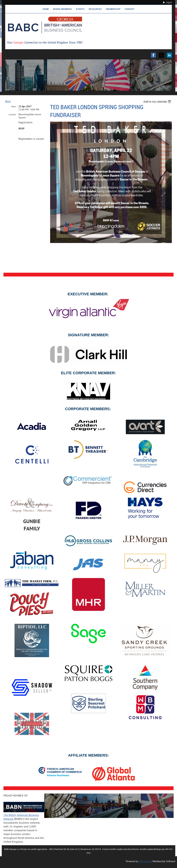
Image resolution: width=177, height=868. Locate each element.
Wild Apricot (145, 861)
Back (8, 101)
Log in (169, 2)
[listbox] (158, 102)
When (14, 106)
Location (12, 114)
